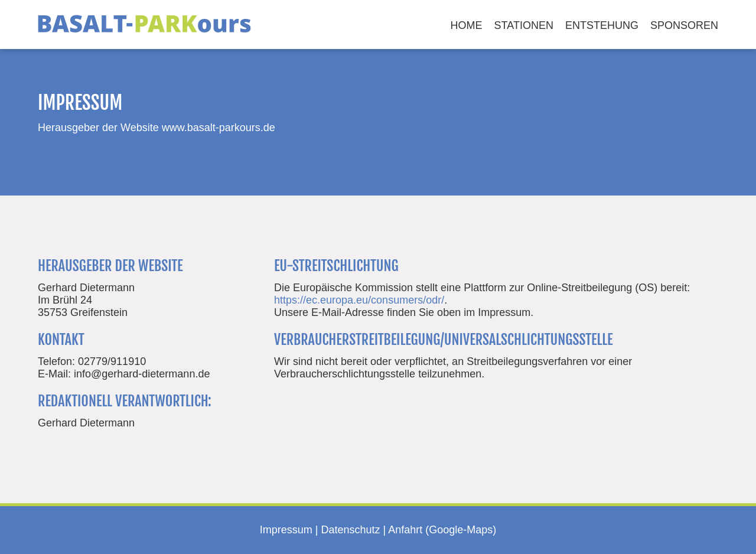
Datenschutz (350, 530)
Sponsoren (684, 25)
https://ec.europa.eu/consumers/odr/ (359, 300)
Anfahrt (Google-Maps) (442, 530)
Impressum (286, 530)
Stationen (524, 25)
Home (467, 25)
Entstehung (602, 25)
